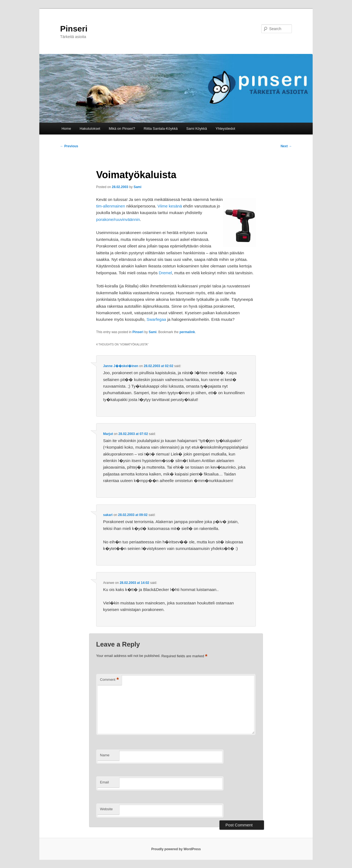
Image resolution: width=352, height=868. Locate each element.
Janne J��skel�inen (121, 366)
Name (105, 755)
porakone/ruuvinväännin (118, 219)
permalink (187, 332)
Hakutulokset (90, 129)
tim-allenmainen (111, 206)
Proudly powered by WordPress (176, 849)
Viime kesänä (170, 206)
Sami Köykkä (196, 129)
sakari (108, 515)
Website (106, 809)
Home (66, 129)
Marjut (108, 434)
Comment (109, 680)
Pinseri (74, 29)
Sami (138, 187)
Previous (69, 146)
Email (105, 782)
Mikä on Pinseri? (122, 129)
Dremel (165, 273)
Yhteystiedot (225, 129)
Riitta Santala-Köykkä (161, 129)
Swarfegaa (156, 319)
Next (286, 146)
